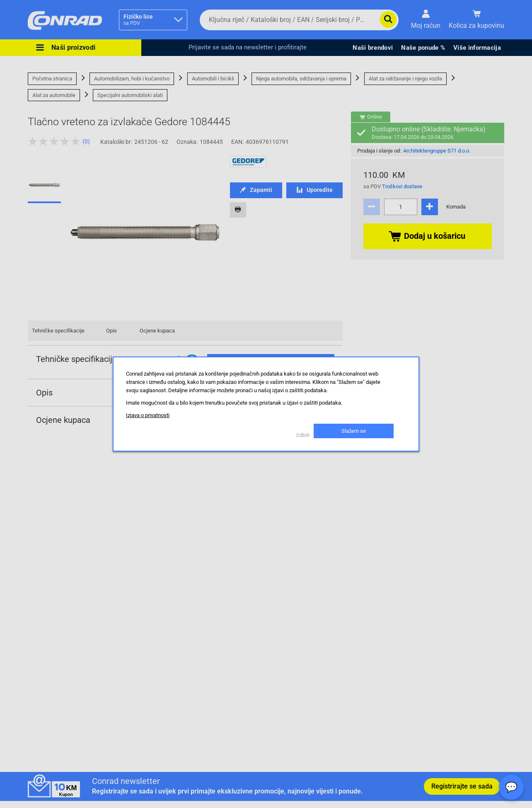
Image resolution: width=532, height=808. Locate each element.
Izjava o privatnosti (148, 415)
